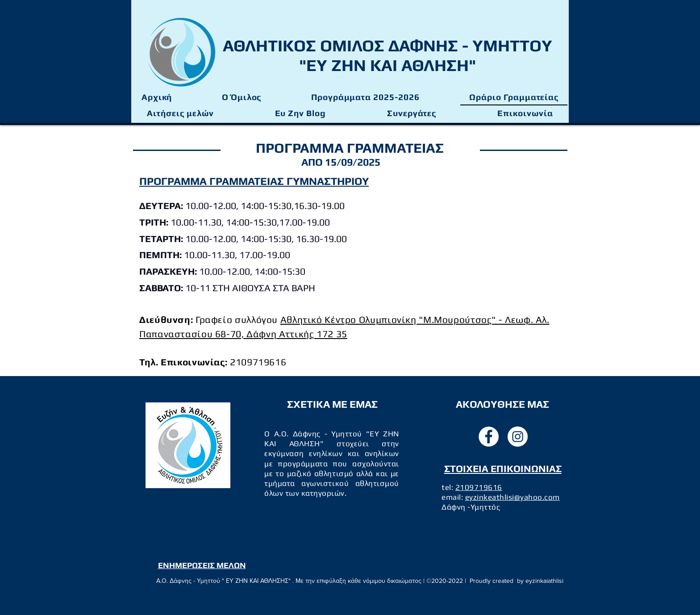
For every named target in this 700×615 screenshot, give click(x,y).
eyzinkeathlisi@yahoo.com (512, 497)
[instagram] (518, 437)
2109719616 (479, 487)
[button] (365, 97)
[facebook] (489, 437)
